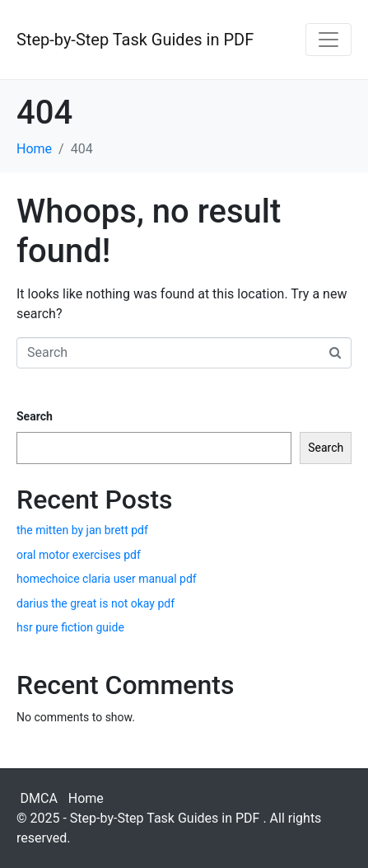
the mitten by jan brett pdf (82, 530)
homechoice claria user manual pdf (107, 579)
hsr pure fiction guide (70, 627)
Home (86, 798)
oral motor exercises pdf (79, 555)
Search (35, 416)
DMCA (39, 798)
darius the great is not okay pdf (95, 603)
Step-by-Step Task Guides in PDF (135, 40)
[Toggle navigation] (328, 40)
